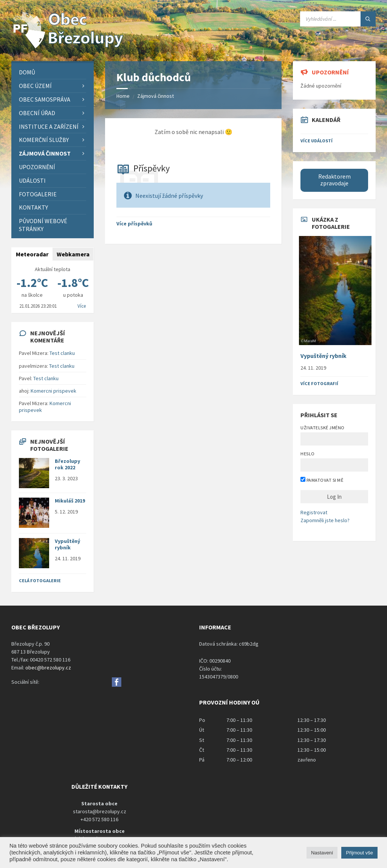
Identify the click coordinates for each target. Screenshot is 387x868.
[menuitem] (53, 72)
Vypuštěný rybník (67, 544)
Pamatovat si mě (322, 480)
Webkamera (73, 254)
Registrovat (314, 512)
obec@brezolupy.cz (48, 668)
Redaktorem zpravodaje (334, 180)
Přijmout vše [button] (359, 853)
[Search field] (338, 19)
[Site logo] (68, 46)
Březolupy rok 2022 (67, 464)
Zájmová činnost (156, 96)
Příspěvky (152, 168)
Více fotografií (319, 383)
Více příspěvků (134, 224)
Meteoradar (32, 254)
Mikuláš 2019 (70, 501)
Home (123, 96)
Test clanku (62, 353)
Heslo (307, 454)
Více (82, 306)
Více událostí (317, 141)
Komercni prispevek (53, 391)
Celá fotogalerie (40, 580)
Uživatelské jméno (322, 428)
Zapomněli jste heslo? (325, 520)
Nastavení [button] (322, 853)
